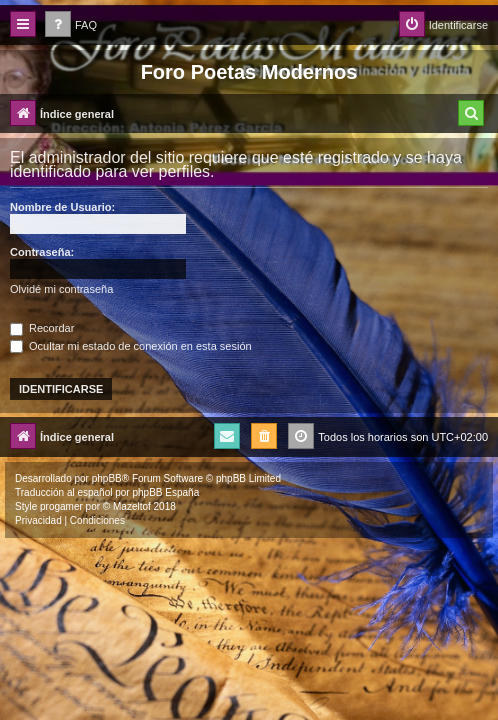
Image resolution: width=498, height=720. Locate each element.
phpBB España (165, 492)
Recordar (42, 328)
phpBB (107, 478)
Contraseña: (42, 252)
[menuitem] (71, 25)
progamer (61, 506)
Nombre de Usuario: (62, 207)
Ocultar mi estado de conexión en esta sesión (131, 346)
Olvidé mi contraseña (61, 289)
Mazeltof (132, 506)
